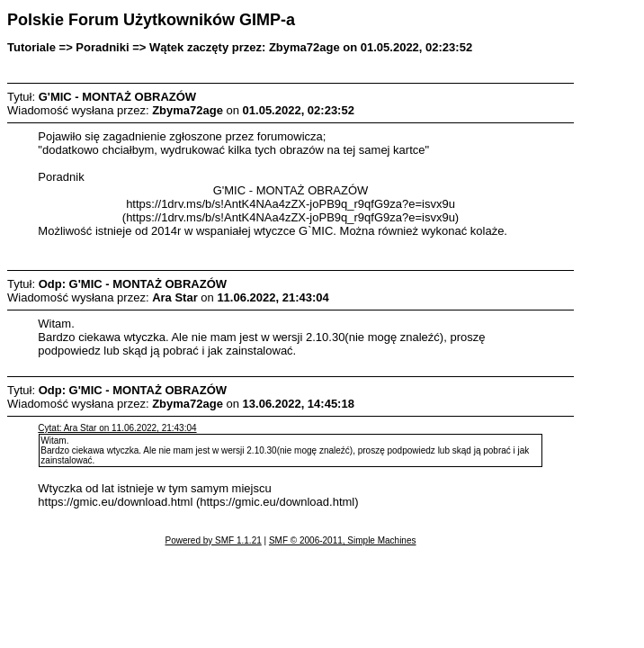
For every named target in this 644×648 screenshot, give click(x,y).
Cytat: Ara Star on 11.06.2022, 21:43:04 (117, 428)
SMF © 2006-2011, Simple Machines (343, 540)
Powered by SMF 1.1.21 (214, 540)
